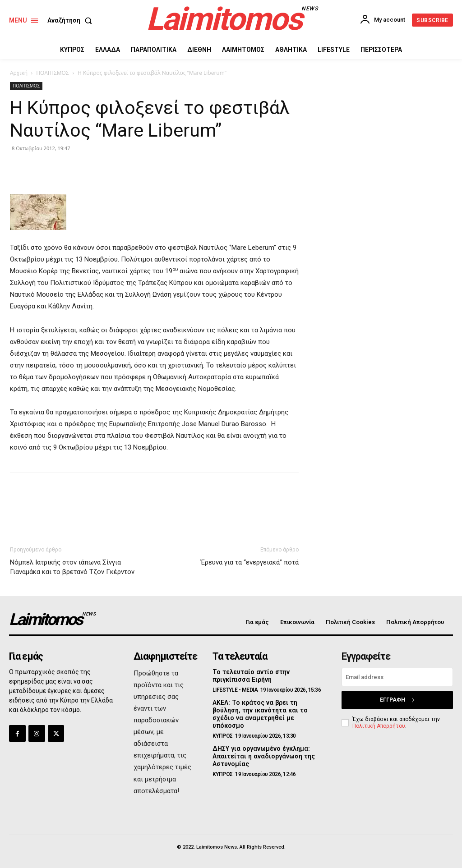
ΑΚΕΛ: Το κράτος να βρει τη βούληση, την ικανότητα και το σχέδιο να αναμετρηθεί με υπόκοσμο (259, 714)
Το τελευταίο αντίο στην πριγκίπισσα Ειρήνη (250, 676)
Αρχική (19, 73)
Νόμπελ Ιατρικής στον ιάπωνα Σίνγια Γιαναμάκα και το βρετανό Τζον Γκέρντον (72, 567)
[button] (72, 20)
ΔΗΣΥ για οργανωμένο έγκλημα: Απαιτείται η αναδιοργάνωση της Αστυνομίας (263, 756)
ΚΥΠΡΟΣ (223, 735)
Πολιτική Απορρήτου (379, 726)
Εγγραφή (397, 700)
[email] (397, 677)
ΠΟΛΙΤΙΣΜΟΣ (52, 73)
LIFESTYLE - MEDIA (235, 690)
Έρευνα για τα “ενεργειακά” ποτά (250, 562)
